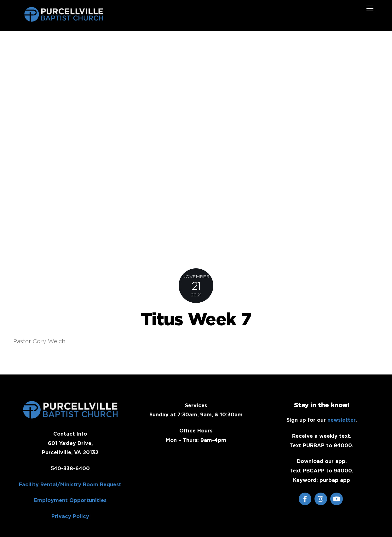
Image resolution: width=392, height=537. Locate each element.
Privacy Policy (70, 516)
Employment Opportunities (70, 500)
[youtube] (337, 498)
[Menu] (370, 9)
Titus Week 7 (196, 319)
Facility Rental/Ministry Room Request (70, 484)
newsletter (341, 420)
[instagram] (321, 498)
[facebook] (305, 498)
